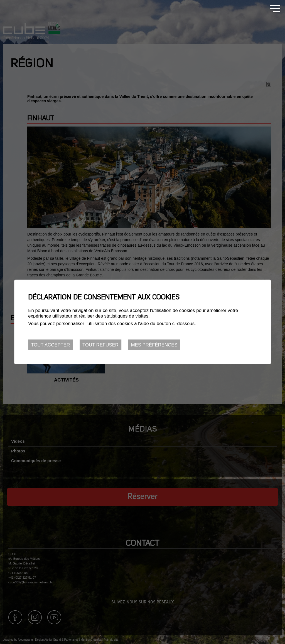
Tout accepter (50, 345)
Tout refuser (100, 345)
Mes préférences (154, 345)
